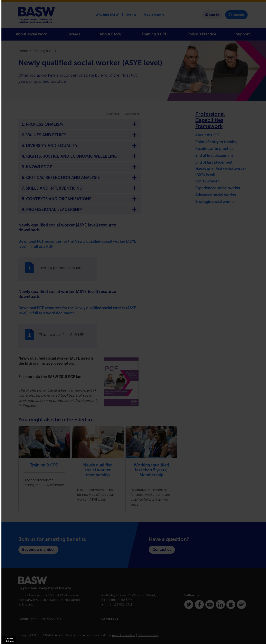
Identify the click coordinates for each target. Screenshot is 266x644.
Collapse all (132, 114)
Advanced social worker (216, 195)
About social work (31, 34)
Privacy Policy (148, 635)
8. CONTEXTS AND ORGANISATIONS (80, 199)
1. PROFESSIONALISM (80, 124)
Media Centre (154, 15)
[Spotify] (241, 604)
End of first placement (214, 156)
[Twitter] (189, 604)
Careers (73, 34)
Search (236, 15)
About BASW (111, 34)
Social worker (207, 181)
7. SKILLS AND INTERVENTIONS (80, 188)
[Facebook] (199, 604)
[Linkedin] (220, 604)
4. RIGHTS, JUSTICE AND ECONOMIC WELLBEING (80, 156)
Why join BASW (107, 15)
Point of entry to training (216, 142)
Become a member (38, 550)
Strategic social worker (215, 202)
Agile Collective (124, 635)
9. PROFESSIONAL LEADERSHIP (80, 209)
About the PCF (208, 135)
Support (243, 34)
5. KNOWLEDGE (80, 167)
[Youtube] (210, 604)
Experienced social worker (218, 188)
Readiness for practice (214, 149)
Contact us (162, 550)
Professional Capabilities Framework (210, 120)
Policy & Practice (202, 34)
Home (23, 51)
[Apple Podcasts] (231, 604)
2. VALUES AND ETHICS (80, 135)
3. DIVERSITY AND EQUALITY (80, 146)
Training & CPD (155, 34)
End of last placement (214, 162)
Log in (212, 15)
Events (131, 15)
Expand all (114, 114)
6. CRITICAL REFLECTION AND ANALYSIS (80, 178)
